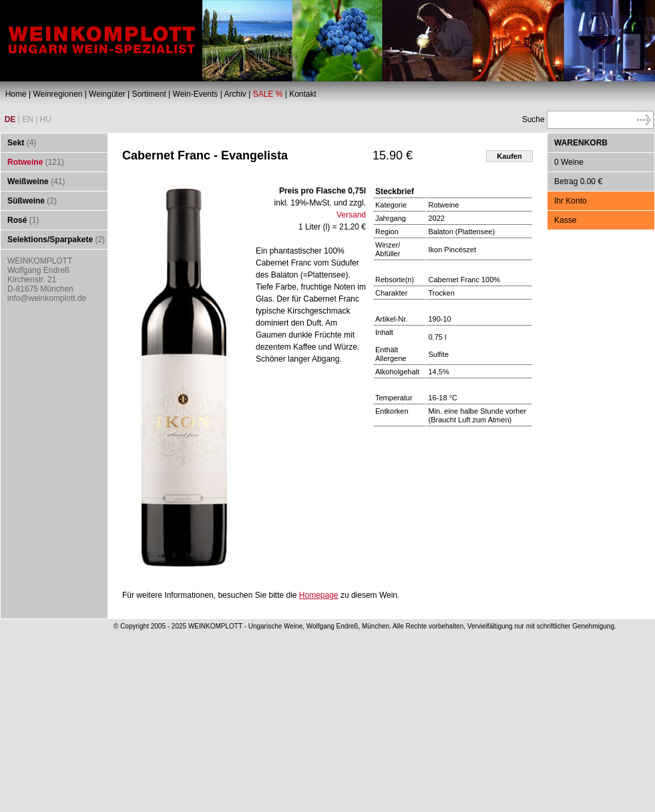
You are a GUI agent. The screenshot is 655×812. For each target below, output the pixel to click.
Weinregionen (57, 94)
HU (46, 119)
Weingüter (107, 94)
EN (28, 119)
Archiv (235, 94)
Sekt (16, 143)
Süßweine (26, 201)
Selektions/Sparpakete (50, 240)
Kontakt (303, 94)
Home (16, 94)
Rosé (17, 220)
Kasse (565, 220)
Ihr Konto (571, 201)
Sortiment (149, 94)
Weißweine (28, 181)
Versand (351, 215)
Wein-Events (196, 94)
